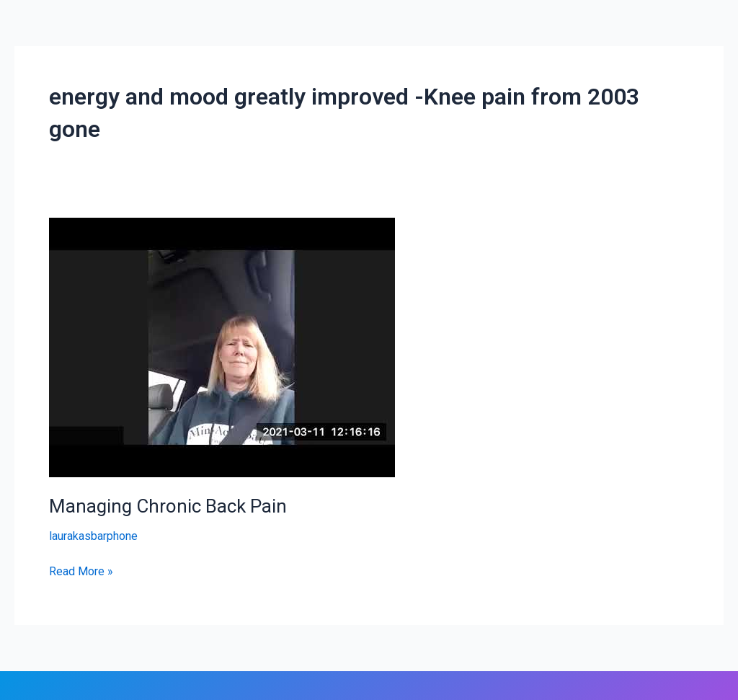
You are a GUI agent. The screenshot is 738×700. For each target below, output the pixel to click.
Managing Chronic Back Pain (168, 506)
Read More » (81, 570)
